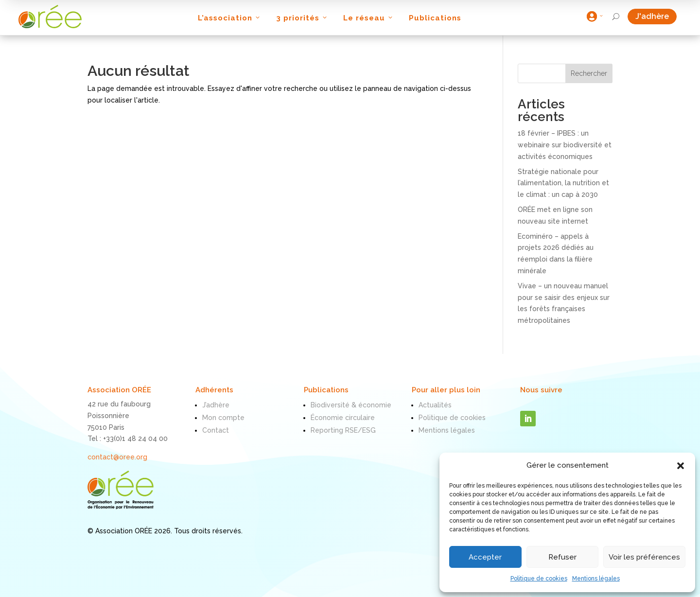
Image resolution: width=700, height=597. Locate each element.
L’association (230, 18)
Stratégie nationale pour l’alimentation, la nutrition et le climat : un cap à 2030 (563, 183)
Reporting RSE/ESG (343, 430)
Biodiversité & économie (351, 405)
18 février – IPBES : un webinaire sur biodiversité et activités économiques (565, 145)
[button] (681, 466)
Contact (216, 430)
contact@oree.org (117, 457)
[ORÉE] (50, 17)
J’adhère (216, 405)
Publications (435, 18)
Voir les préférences (644, 557)
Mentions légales (596, 579)
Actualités (435, 405)
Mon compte (223, 418)
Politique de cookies (539, 579)
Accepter (485, 557)
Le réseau (369, 18)
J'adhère (656, 16)
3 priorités (302, 18)
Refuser (562, 557)
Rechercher (589, 73)
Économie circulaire (343, 418)
